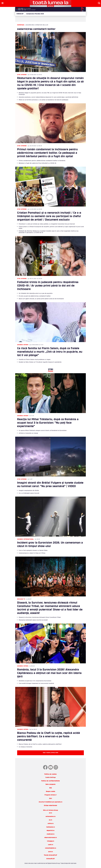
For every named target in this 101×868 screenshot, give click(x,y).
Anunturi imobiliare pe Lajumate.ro (50, 802)
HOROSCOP (20, 14)
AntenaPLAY (51, 859)
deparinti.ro (50, 831)
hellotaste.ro (51, 827)
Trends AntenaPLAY (50, 855)
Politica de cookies (50, 774)
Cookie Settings (50, 778)
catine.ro (51, 824)
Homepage (21, 25)
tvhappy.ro (51, 841)
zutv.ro (50, 852)
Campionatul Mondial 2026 (35, 14)
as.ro (50, 820)
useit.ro (51, 845)
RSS (51, 788)
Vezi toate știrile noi (51, 753)
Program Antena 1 (51, 795)
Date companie (50, 784)
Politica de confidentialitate (51, 781)
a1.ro (50, 813)
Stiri (50, 799)
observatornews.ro (51, 838)
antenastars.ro (51, 817)
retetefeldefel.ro (51, 848)
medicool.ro (51, 834)
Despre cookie (51, 792)
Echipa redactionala (50, 806)
